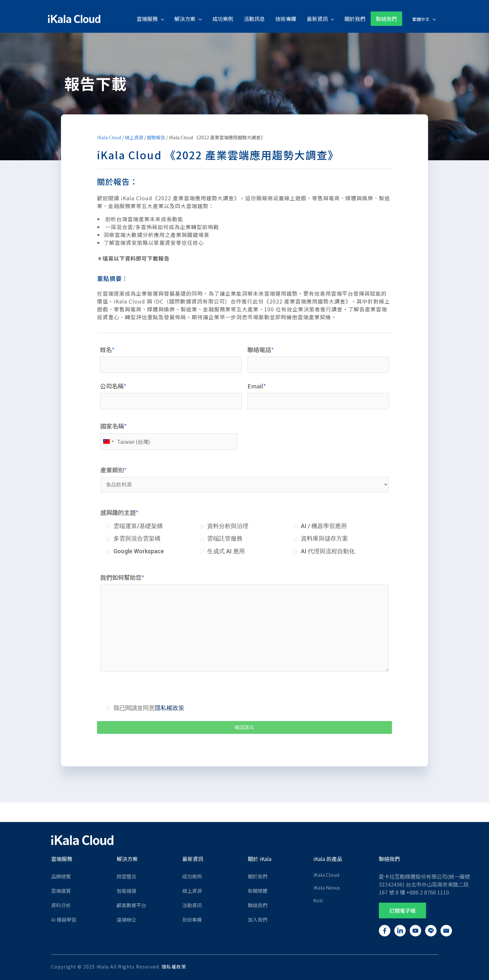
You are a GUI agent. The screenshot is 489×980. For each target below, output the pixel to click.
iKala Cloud (109, 137)
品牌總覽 (61, 876)
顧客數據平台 (131, 905)
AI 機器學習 (64, 920)
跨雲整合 (127, 876)
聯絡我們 (258, 905)
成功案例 (192, 876)
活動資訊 (192, 905)
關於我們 (258, 876)
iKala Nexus (327, 887)
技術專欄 (192, 920)
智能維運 (127, 891)
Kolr (318, 900)
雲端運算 (61, 891)
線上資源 (134, 137)
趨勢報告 (156, 137)
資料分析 (61, 905)
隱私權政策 (169, 708)
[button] (402, 911)
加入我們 (258, 920)
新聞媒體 (258, 891)
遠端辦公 (127, 920)
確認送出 (244, 727)
